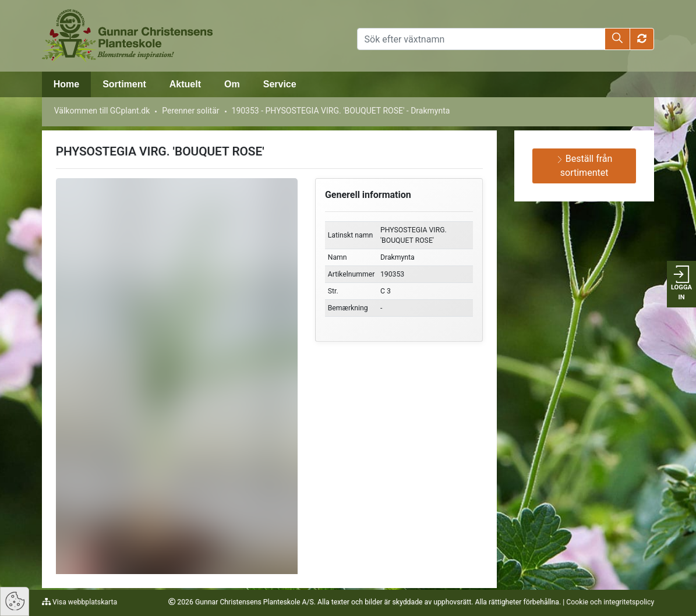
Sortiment (124, 84)
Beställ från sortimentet (584, 166)
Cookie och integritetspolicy (610, 602)
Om (232, 84)
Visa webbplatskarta (84, 602)
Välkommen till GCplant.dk (102, 111)
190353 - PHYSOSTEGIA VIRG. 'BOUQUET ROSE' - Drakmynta (341, 111)
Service (280, 84)
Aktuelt (185, 84)
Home (66, 84)
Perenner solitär (190, 111)
